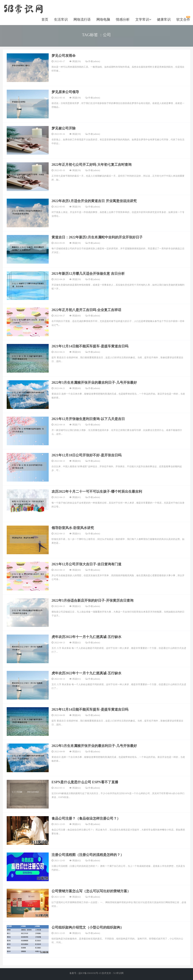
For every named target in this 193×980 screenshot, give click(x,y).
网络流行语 (82, 20)
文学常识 (143, 20)
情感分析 (123, 20)
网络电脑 (103, 20)
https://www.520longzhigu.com (23, 9)
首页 (45, 20)
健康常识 (164, 20)
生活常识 (61, 20)
